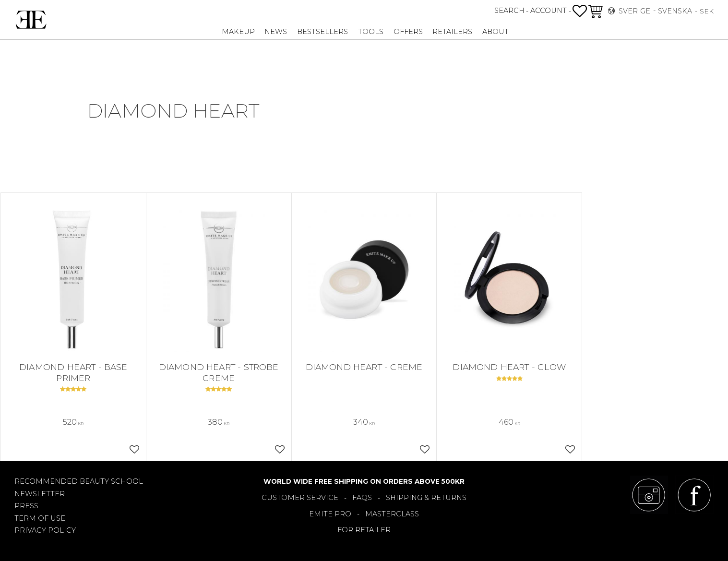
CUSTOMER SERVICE (300, 498)
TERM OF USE (40, 518)
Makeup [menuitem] (238, 32)
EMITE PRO (330, 514)
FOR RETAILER (364, 530)
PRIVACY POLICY (45, 530)
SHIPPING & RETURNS (426, 498)
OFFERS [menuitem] (408, 32)
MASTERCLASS (392, 514)
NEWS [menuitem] (276, 32)
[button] (580, 11)
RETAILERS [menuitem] (452, 32)
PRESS (26, 506)
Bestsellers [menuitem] (322, 32)
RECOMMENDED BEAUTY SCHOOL (79, 481)
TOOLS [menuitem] (371, 32)
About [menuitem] (495, 32)
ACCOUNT (549, 11)
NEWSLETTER (40, 494)
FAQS (362, 498)
